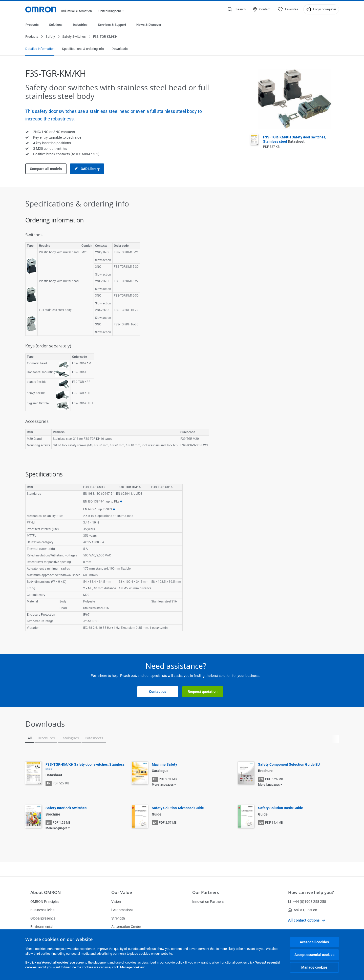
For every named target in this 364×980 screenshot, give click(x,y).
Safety (50, 37)
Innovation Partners (208, 902)
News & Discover (149, 25)
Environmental (42, 927)
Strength (118, 918)
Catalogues (70, 738)
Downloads (120, 49)
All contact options (307, 920)
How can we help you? (311, 892)
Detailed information (40, 49)
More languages (163, 785)
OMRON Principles (45, 902)
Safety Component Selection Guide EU (289, 764)
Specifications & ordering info (83, 49)
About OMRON (46, 892)
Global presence (43, 918)
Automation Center (126, 927)
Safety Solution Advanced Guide (178, 808)
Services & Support (112, 25)
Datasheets (94, 738)
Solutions (56, 25)
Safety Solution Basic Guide (281, 808)
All (30, 738)
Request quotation (203, 692)
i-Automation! (122, 910)
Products (32, 25)
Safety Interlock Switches (66, 808)
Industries (80, 25)
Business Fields (42, 910)
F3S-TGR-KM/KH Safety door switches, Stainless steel (295, 139)
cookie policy (174, 962)
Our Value (122, 892)
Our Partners (206, 892)
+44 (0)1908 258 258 (307, 902)
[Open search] (237, 9)
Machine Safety (164, 764)
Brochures (46, 738)
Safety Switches (74, 37)
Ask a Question (303, 910)
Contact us (158, 692)
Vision (116, 902)
